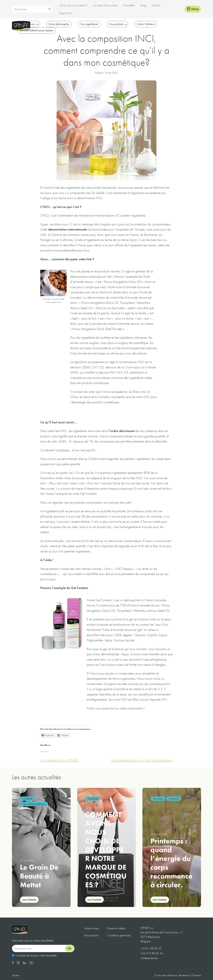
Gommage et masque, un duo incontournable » (142, 760)
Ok (69, 948)
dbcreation (184, 975)
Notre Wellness (146, 24)
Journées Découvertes (105, 5)
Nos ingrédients (89, 24)
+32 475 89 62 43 (152, 953)
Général (27, 799)
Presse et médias (116, 928)
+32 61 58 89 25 (151, 948)
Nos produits (116, 24)
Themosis (197, 975)
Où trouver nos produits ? (73, 5)
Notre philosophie (59, 24)
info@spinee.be (149, 958)
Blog (143, 5)
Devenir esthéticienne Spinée (36, 30)
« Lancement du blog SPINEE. (60, 760)
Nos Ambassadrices (34, 804)
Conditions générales (119, 935)
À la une (158, 799)
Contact (156, 5)
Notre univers (28, 24)
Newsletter (129, 5)
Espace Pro (66, 13)
